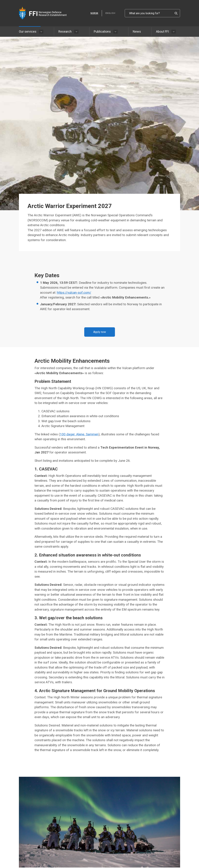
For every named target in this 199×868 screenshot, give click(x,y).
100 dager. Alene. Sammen (79, 434)
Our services (28, 31)
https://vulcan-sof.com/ (74, 293)
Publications (102, 31)
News (137, 31)
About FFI (162, 31)
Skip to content (0, 0)
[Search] (176, 13)
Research (65, 31)
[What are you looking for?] (152, 13)
